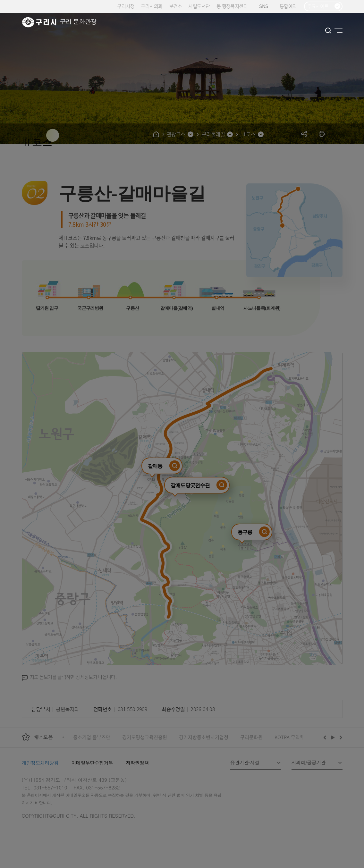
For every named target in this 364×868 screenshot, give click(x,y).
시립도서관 (199, 6)
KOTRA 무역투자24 (294, 737)
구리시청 (126, 6)
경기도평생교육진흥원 (145, 737)
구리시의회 (152, 6)
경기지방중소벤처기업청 (204, 737)
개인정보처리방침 (40, 763)
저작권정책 (137, 763)
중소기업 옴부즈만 (92, 737)
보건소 (175, 6)
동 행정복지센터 (232, 6)
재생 (333, 737)
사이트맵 (339, 30)
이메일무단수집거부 (92, 763)
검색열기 (328, 30)
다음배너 (340, 737)
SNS (266, 6)
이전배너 (326, 737)
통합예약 (288, 6)
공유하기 (304, 134)
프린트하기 (322, 134)
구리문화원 (251, 737)
